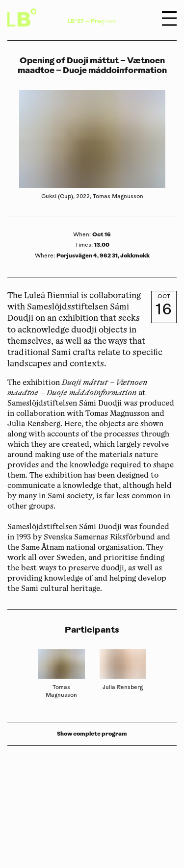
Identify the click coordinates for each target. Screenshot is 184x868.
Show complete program (92, 734)
